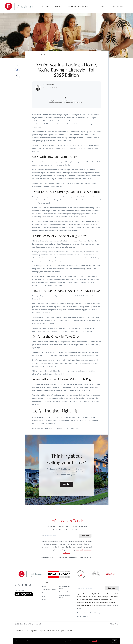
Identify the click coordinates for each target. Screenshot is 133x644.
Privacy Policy (114, 624)
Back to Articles (41, 54)
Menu (102, 6)
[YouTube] (26, 585)
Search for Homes (48, 593)
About (44, 586)
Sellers (45, 6)
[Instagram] (30, 585)
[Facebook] (15, 585)
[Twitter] (19, 585)
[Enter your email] (61, 536)
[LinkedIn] (22, 585)
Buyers (58, 6)
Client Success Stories (78, 6)
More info (95, 641)
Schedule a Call (64, 592)
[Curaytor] (24, 596)
